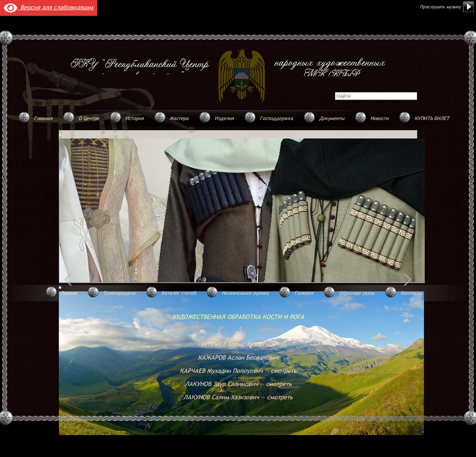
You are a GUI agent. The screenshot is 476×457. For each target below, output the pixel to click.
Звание (69, 293)
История (134, 118)
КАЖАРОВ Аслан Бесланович (238, 357)
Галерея (304, 293)
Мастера (179, 118)
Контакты (411, 293)
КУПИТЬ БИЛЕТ (432, 118)
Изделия (224, 118)
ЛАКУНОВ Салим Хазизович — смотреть (238, 397)
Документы (332, 118)
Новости (379, 118)
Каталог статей (179, 293)
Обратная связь (357, 293)
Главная (43, 118)
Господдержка (276, 118)
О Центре (89, 118)
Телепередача (119, 293)
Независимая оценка (245, 293)
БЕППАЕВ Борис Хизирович (238, 344)
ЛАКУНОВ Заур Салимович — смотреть (238, 384)
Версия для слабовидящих (49, 7)
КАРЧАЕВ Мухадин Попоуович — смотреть (238, 371)
